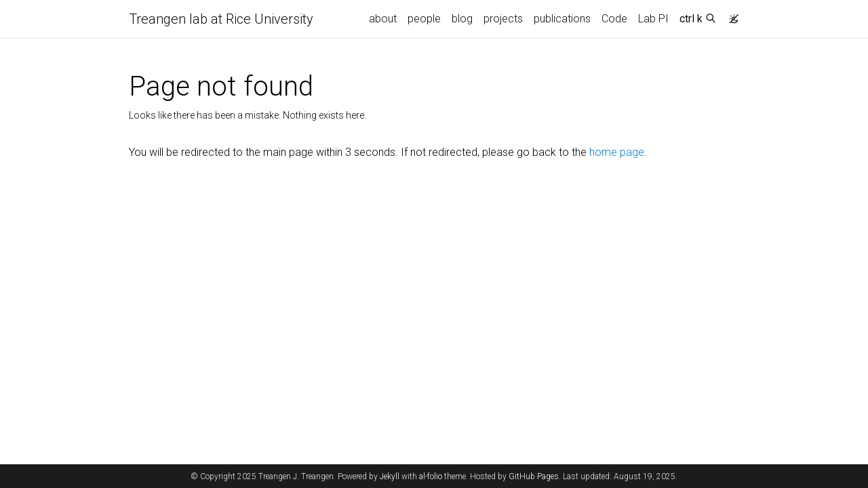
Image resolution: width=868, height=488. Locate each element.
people (424, 19)
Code (614, 19)
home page (617, 152)
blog (462, 19)
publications (562, 19)
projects (503, 19)
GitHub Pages (534, 476)
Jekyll (390, 476)
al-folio (431, 476)
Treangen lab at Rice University (221, 19)
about (383, 19)
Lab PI (653, 19)
